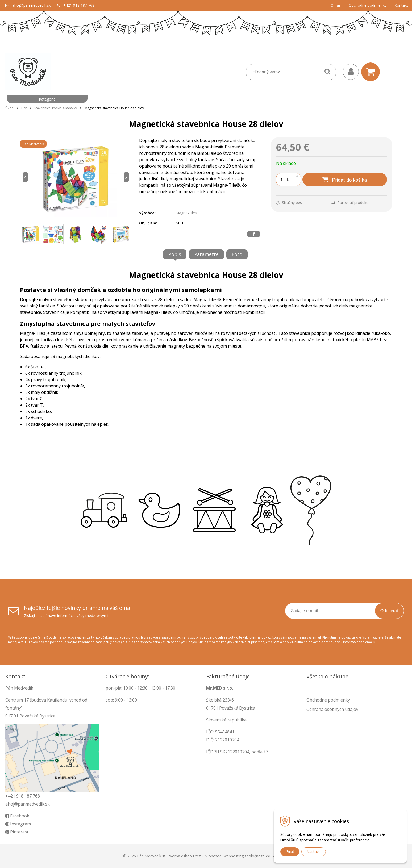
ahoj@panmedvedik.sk (32, 5)
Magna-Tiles (186, 213)
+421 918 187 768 (79, 5)
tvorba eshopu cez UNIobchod (195, 856)
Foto (237, 254)
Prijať (290, 852)
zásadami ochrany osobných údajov (189, 637)
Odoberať (389, 611)
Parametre (206, 254)
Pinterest (17, 832)
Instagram (18, 824)
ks (289, 180)
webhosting (234, 856)
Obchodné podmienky (368, 5)
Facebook (17, 816)
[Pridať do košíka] (345, 180)
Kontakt (401, 5)
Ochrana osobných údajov (332, 709)
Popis (175, 254)
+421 (11, 796)
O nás (336, 5)
